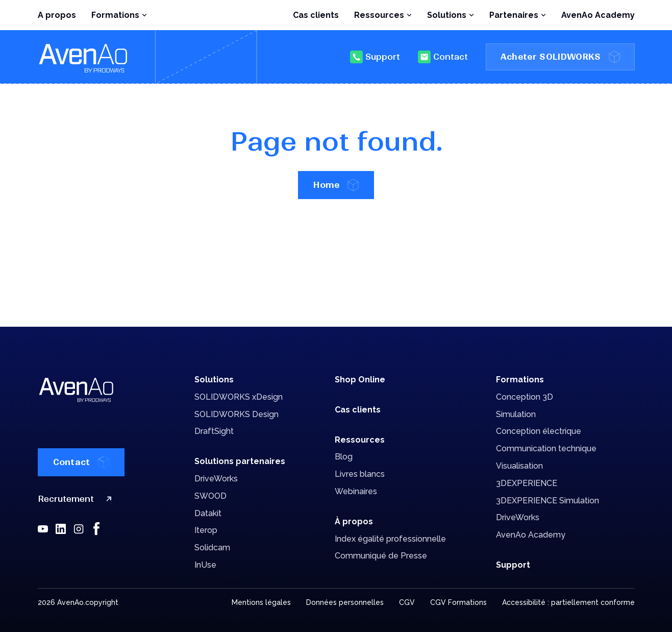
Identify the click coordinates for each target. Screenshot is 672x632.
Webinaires (356, 491)
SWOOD (210, 496)
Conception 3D (525, 397)
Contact (443, 57)
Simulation (516, 414)
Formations (520, 380)
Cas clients (316, 15)
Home (336, 185)
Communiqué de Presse (381, 556)
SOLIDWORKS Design (237, 414)
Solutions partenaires (240, 461)
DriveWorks (216, 479)
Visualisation (519, 466)
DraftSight (214, 431)
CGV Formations (458, 602)
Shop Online (360, 380)
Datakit (208, 513)
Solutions (214, 380)
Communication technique (546, 448)
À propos (354, 521)
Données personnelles (345, 602)
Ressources (360, 440)
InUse (205, 565)
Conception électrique (539, 431)
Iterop (206, 530)
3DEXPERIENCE (527, 483)
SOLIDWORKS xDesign (239, 397)
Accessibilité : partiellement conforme (568, 602)
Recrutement (77, 499)
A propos (57, 15)
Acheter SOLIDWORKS (560, 57)
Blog (344, 457)
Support (375, 57)
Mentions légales (261, 602)
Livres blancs (360, 474)
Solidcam (212, 548)
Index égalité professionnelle (390, 539)
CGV (407, 602)
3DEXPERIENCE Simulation (547, 501)
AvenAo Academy (598, 15)
